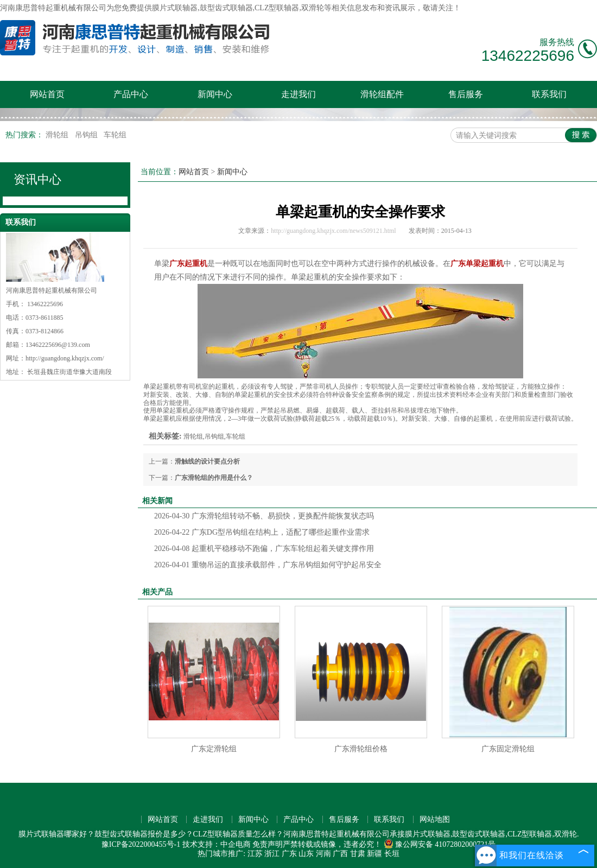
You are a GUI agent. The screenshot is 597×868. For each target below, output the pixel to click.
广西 (340, 854)
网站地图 (435, 819)
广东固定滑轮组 (508, 749)
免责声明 (268, 844)
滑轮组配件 (382, 94)
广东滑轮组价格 (361, 749)
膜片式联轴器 (175, 8)
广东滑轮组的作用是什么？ (214, 478)
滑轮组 (58, 135)
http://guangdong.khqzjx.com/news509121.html (333, 231)
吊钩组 (87, 135)
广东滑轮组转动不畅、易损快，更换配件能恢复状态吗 (264, 516)
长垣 (392, 854)
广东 (289, 854)
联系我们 (549, 94)
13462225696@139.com (58, 345)
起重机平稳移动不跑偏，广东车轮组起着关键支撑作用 (264, 549)
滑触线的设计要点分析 (207, 461)
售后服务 (466, 94)
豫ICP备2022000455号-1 (141, 844)
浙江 (272, 854)
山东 (306, 854)
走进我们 (298, 94)
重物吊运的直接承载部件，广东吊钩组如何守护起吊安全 (268, 565)
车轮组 (115, 135)
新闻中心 (215, 94)
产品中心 (131, 94)
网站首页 (47, 94)
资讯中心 (37, 179)
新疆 (374, 854)
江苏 (255, 854)
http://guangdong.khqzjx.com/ (65, 358)
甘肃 (358, 854)
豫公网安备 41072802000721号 (440, 844)
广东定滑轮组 (214, 749)
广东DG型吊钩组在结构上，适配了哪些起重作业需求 (262, 532)
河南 (323, 854)
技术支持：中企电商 (217, 844)
